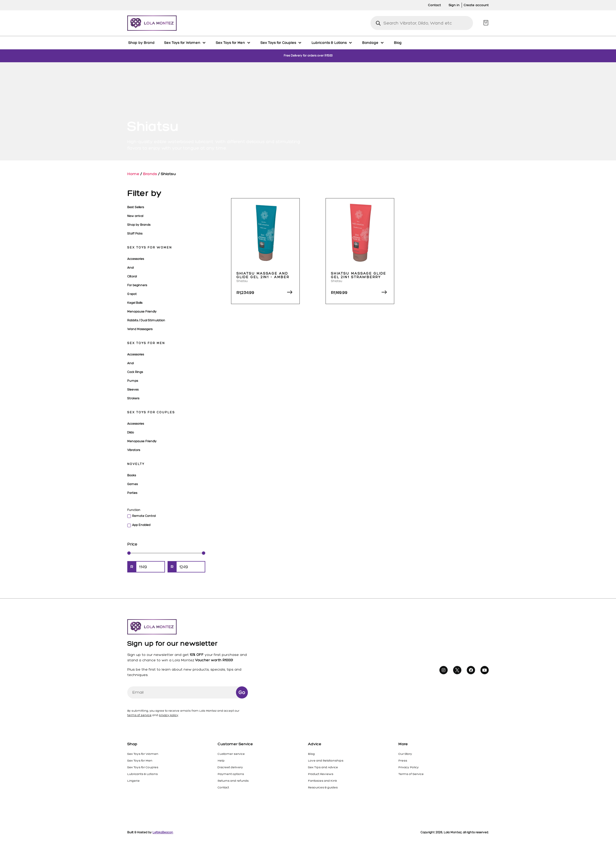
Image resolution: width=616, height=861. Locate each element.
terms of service (139, 715)
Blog (311, 754)
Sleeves (133, 390)
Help (221, 761)
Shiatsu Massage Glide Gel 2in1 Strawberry (359, 275)
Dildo (131, 432)
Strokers (133, 398)
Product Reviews (321, 774)
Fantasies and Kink (322, 781)
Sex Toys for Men (146, 343)
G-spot (132, 294)
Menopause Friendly (142, 312)
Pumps (133, 381)
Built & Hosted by (150, 832)
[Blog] (398, 43)
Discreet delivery (230, 767)
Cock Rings (135, 372)
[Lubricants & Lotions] (332, 43)
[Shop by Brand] (141, 43)
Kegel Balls (135, 303)
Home (133, 174)
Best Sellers (136, 207)
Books (132, 475)
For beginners (137, 285)
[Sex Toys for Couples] (281, 43)
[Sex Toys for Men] (233, 43)
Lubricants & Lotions (143, 774)
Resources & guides (323, 787)
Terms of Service (411, 774)
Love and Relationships (326, 761)
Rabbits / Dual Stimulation (146, 320)
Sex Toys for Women (150, 247)
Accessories (136, 259)
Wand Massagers (140, 329)
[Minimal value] (166, 553)
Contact (223, 787)
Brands (150, 174)
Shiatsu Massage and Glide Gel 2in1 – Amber (263, 275)
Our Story (405, 754)
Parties (132, 493)
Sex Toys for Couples (151, 412)
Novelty (136, 464)
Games (133, 484)
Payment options (231, 774)
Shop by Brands (139, 225)
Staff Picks (135, 234)
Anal (131, 268)
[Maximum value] (191, 567)
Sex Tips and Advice (323, 767)
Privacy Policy (409, 767)
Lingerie (133, 781)
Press (403, 761)
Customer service (231, 754)
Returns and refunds (233, 781)
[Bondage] (373, 43)
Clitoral (132, 276)
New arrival (135, 216)
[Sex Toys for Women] (185, 43)
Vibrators (134, 450)
